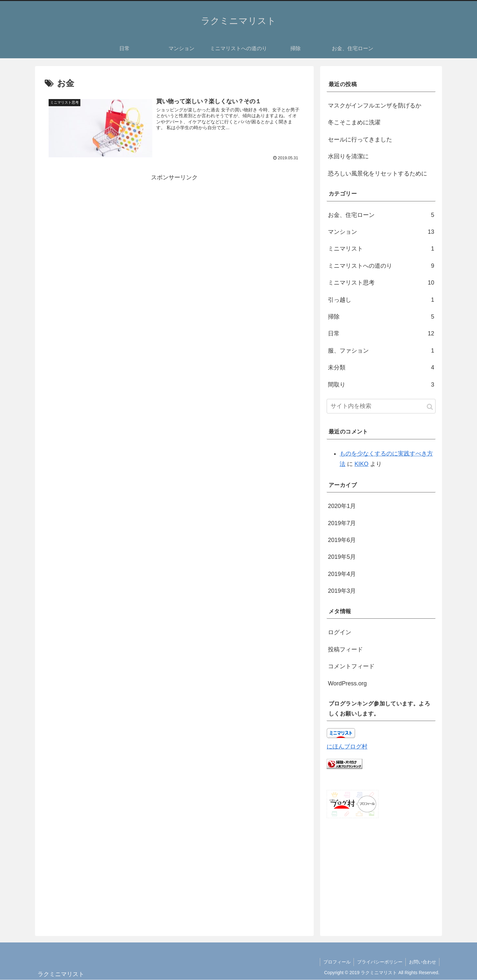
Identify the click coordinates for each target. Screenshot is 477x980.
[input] (381, 406)
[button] (430, 407)
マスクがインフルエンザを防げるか (375, 106)
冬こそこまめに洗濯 (354, 122)
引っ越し (381, 300)
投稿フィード (345, 649)
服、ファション (381, 351)
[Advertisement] (174, 228)
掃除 (381, 317)
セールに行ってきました (360, 140)
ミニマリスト (381, 249)
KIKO (361, 464)
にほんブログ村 (347, 747)
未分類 (381, 367)
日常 (381, 333)
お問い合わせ (422, 962)
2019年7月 (342, 523)
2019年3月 (342, 591)
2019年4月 (342, 574)
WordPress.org (347, 683)
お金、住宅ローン (381, 215)
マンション (381, 232)
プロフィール (336, 962)
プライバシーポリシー (379, 962)
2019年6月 (342, 540)
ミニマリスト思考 (381, 283)
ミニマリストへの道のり (381, 266)
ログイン (340, 632)
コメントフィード (351, 666)
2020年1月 (342, 506)
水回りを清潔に (348, 156)
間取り (381, 385)
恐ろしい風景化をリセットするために (378, 174)
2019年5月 (342, 557)
